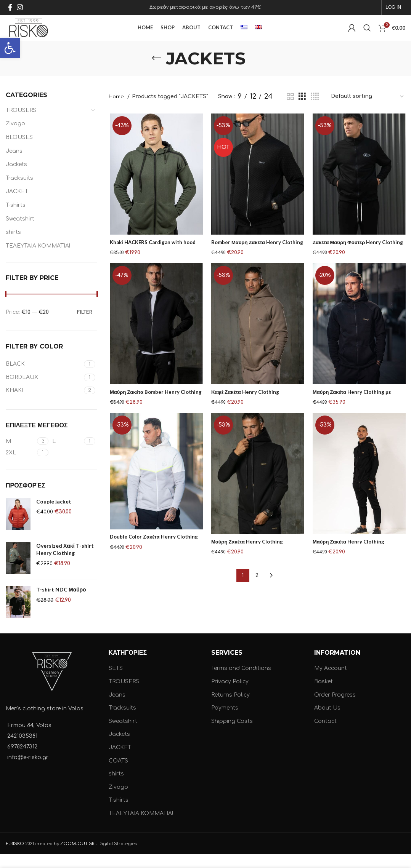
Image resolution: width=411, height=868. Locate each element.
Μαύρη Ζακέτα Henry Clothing (248, 556)
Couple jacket (54, 515)
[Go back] (156, 72)
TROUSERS (21, 124)
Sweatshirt (20, 232)
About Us (327, 722)
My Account (331, 682)
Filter (84, 326)
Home (117, 110)
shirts (13, 246)
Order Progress (335, 708)
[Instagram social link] (20, 8)
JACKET (17, 205)
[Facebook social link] (10, 8)
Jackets (16, 178)
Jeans (14, 164)
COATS (118, 774)
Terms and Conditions (241, 682)
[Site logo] (41, 35)
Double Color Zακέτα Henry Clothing (155, 551)
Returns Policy (230, 708)
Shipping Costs (232, 735)
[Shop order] (368, 110)
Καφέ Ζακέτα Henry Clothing (246, 406)
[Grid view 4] (315, 110)
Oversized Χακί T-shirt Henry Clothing (65, 563)
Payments (225, 722)
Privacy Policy (230, 695)
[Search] (367, 35)
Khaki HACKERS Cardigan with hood (155, 257)
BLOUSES (19, 151)
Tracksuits (19, 191)
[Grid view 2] (290, 110)
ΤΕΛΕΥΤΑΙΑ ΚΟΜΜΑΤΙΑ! (38, 259)
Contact (325, 735)
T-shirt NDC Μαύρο (61, 603)
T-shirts (16, 218)
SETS (116, 682)
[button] (10, 48)
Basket (324, 695)
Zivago (15, 137)
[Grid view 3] (302, 110)
